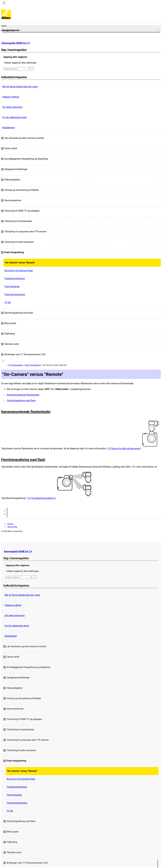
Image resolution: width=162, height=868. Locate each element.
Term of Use (12, 527)
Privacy (10, 524)
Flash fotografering (33, 365)
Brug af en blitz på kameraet (125, 449)
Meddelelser (8, 128)
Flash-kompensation (15, 294)
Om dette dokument (12, 107)
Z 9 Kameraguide (15, 365)
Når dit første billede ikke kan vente (20, 87)
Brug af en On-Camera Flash (19, 271)
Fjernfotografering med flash (21, 401)
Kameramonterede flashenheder (23, 395)
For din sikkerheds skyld (14, 117)
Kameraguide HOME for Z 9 (16, 43)
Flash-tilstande (12, 287)
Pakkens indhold (11, 97)
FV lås (8, 302)
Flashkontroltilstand (15, 279)
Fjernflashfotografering (43, 498)
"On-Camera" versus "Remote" (20, 263)
